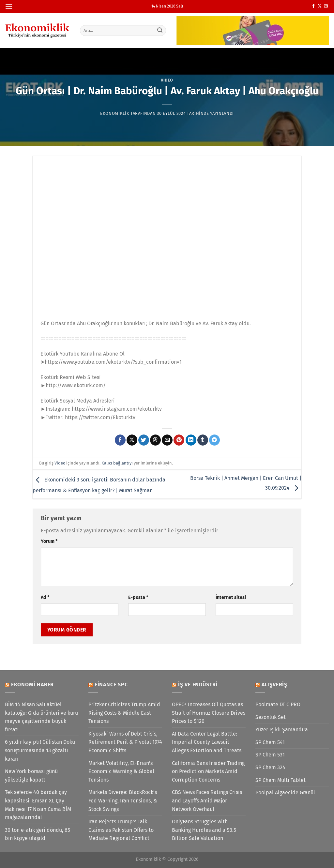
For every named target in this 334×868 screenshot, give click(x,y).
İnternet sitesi (231, 597)
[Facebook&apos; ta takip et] (313, 6)
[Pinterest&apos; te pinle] (179, 440)
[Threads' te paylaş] (155, 440)
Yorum (49, 541)
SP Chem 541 (270, 742)
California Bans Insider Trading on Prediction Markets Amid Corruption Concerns (208, 771)
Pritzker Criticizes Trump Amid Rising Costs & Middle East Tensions (124, 713)
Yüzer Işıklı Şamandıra (282, 730)
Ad (45, 597)
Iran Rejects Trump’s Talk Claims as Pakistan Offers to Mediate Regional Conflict (121, 830)
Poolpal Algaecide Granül (285, 792)
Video (167, 80)
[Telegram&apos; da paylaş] (214, 440)
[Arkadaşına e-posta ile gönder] (167, 440)
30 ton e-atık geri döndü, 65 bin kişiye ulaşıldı (38, 834)
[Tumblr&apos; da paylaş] (203, 440)
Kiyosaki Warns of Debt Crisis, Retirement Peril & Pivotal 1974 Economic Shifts (125, 742)
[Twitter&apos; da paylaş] (144, 440)
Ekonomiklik (115, 113)
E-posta (138, 597)
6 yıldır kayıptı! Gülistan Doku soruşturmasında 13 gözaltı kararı (40, 750)
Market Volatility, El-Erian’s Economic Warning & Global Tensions (121, 771)
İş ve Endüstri (198, 685)
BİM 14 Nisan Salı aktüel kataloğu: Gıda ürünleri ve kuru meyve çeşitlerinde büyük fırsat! (41, 717)
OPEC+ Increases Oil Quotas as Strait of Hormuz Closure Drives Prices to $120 (209, 713)
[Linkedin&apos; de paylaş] (191, 440)
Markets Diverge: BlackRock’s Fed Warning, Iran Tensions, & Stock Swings (123, 800)
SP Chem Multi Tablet (281, 780)
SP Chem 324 (270, 767)
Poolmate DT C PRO (278, 704)
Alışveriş (274, 685)
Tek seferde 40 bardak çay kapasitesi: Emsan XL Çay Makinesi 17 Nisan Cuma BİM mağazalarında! (38, 805)
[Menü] (9, 6)
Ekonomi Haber (32, 685)
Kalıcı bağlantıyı (117, 463)
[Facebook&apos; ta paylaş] (120, 440)
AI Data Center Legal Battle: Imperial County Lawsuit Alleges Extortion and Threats (207, 742)
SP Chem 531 (270, 755)
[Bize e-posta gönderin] (326, 6)
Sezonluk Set (271, 717)
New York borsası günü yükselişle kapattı (31, 776)
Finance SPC (111, 685)
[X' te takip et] (320, 6)
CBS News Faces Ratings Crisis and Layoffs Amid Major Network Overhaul (207, 800)
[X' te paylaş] (132, 440)
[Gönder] (160, 30)
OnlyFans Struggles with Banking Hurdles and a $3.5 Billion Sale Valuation (204, 830)
